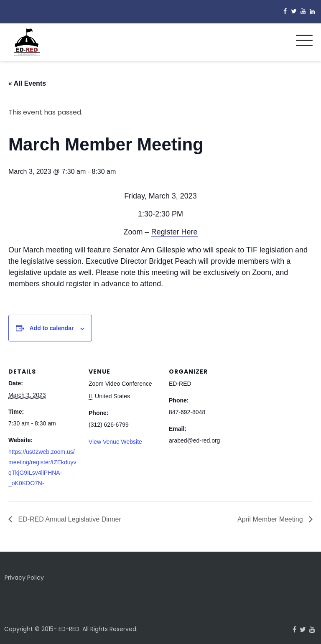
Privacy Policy (24, 578)
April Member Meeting (271, 519)
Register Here (174, 232)
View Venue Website (115, 442)
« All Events (27, 83)
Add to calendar (52, 328)
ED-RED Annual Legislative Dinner (69, 519)
